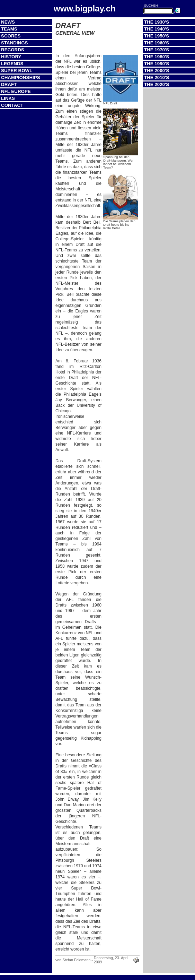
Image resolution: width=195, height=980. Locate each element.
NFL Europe (16, 91)
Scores (11, 36)
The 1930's (157, 22)
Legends (12, 64)
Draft (9, 84)
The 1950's (157, 36)
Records (13, 50)
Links (8, 98)
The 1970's (157, 50)
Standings (15, 43)
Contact (12, 105)
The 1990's (157, 64)
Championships (21, 78)
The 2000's (157, 71)
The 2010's (157, 78)
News (8, 22)
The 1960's (157, 43)
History (11, 57)
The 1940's (157, 29)
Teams (9, 29)
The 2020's (157, 84)
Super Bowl (17, 71)
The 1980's (157, 57)
